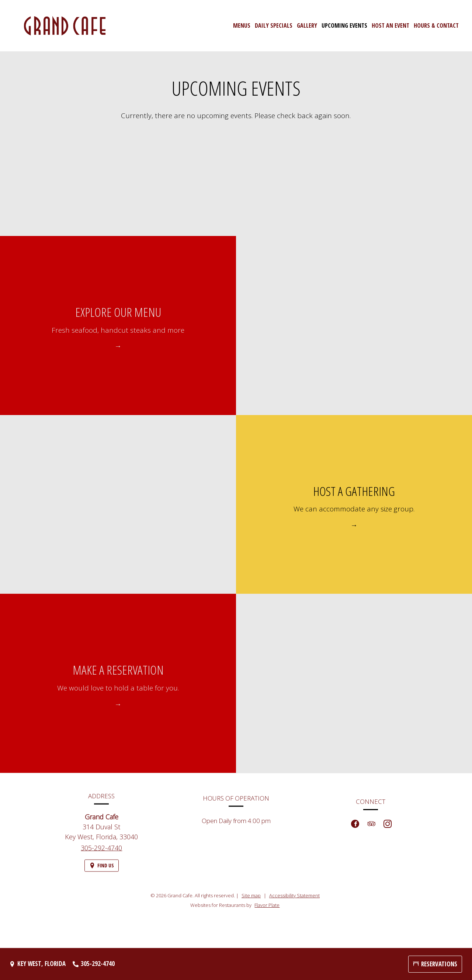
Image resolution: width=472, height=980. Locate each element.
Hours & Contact (436, 25)
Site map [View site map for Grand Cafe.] (251, 895)
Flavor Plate (267, 905)
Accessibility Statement (294, 895)
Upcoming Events (344, 25)
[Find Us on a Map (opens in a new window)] (102, 870)
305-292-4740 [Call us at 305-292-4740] (101, 852)
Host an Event (391, 25)
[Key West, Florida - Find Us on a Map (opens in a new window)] (37, 964)
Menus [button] (242, 25)
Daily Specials (274, 25)
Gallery (307, 25)
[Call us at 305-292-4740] (94, 964)
